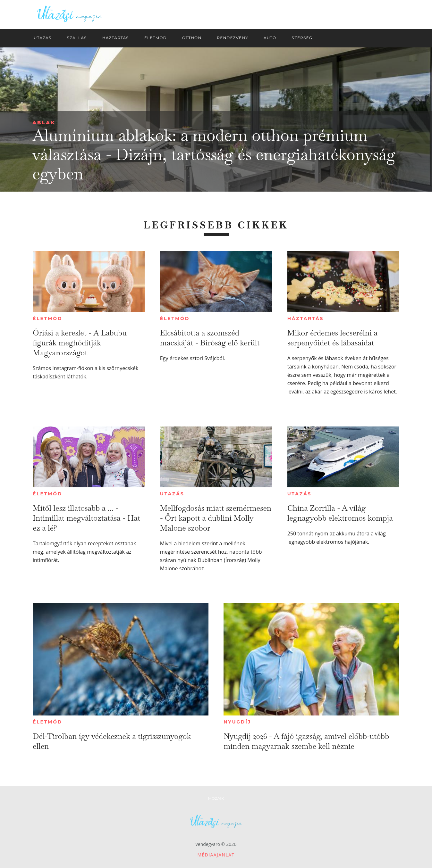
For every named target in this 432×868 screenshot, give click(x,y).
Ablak (44, 123)
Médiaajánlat (216, 855)
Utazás (172, 494)
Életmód (47, 318)
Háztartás (305, 318)
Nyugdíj (237, 722)
